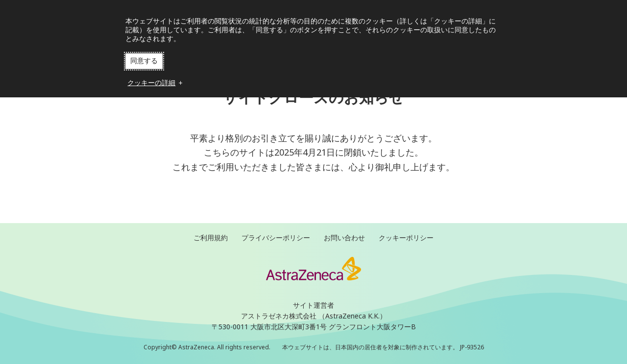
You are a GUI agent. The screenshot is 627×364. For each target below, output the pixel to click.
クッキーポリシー (406, 238)
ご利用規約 (211, 238)
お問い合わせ (344, 238)
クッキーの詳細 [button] (152, 83)
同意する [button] (144, 61)
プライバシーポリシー (276, 238)
